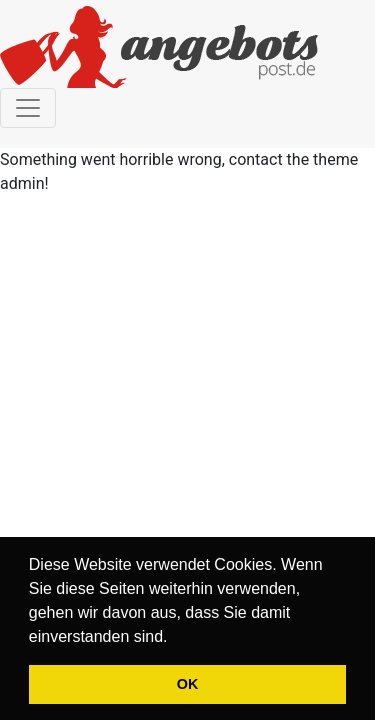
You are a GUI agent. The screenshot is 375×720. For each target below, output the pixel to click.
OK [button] (188, 684)
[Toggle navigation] (28, 108)
